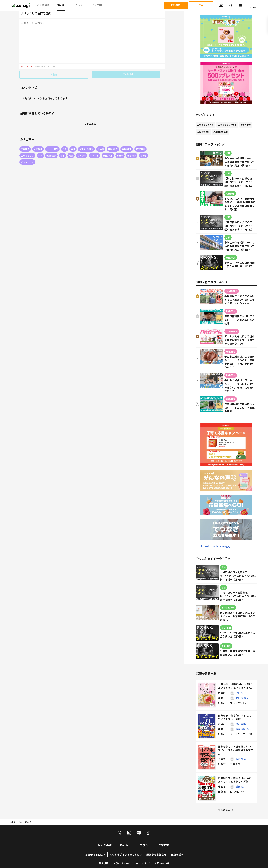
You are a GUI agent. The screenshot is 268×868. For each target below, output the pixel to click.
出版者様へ (177, 855)
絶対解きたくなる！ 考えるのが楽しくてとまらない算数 (235, 780)
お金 (65, 137)
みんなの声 (43, 5)
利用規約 (104, 863)
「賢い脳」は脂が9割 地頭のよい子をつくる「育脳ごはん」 (236, 686)
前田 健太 (241, 787)
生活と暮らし (27, 144)
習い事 (101, 137)
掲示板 (61, 5)
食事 (63, 144)
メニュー (253, 6)
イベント (94, 144)
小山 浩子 (241, 693)
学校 (73, 137)
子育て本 (97, 5)
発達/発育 (127, 137)
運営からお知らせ (157, 855)
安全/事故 (108, 144)
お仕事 (120, 144)
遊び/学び (141, 137)
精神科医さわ (243, 729)
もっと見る (92, 112)
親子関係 (132, 144)
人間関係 (38, 137)
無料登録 (176, 5)
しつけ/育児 (52, 137)
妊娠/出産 (113, 137)
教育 (71, 144)
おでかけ (82, 144)
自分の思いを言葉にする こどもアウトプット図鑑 (235, 717)
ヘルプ (146, 863)
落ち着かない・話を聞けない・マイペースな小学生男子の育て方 (236, 750)
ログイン (201, 5)
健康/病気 (51, 144)
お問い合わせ (162, 863)
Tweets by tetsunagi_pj (217, 546)
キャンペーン (27, 150)
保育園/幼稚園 (86, 137)
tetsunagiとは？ (95, 855)
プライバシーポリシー (126, 863)
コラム (79, 5)
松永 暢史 (241, 759)
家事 (40, 144)
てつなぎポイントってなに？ (126, 855)
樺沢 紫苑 (241, 724)
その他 (143, 144)
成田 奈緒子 (242, 698)
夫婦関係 (25, 137)
